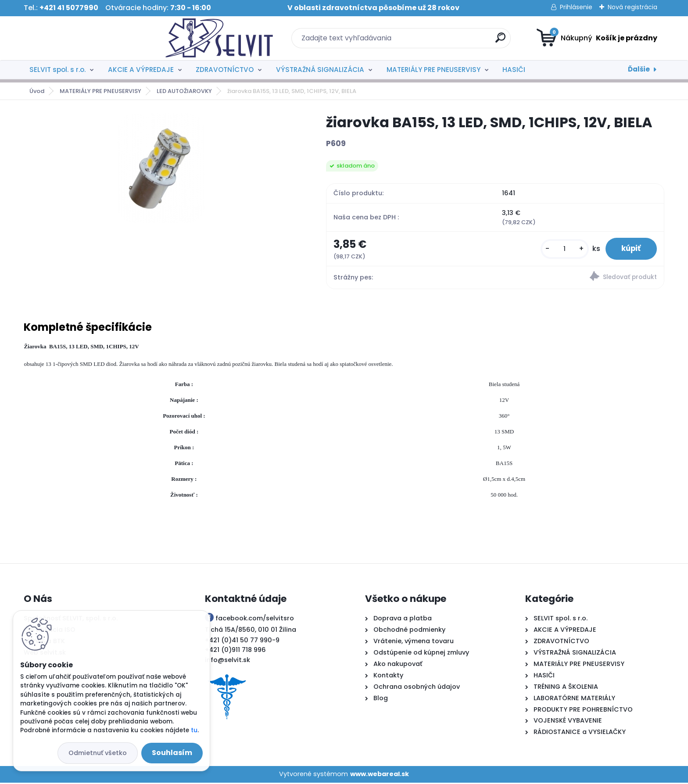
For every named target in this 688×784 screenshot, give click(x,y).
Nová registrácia (632, 7)
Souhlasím (172, 753)
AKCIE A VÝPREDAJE (141, 70)
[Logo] (77, 38)
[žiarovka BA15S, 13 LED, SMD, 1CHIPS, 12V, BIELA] (161, 168)
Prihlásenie (576, 7)
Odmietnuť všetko (98, 753)
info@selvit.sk (228, 661)
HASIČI (514, 70)
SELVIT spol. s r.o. (57, 70)
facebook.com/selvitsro (255, 619)
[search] (430, 41)
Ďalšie (639, 69)
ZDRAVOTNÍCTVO (225, 70)
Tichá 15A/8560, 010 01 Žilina (251, 631)
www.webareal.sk (380, 775)
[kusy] (560, 249)
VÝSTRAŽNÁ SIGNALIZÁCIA (320, 70)
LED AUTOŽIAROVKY (184, 91)
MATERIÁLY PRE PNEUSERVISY (434, 70)
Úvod (37, 91)
